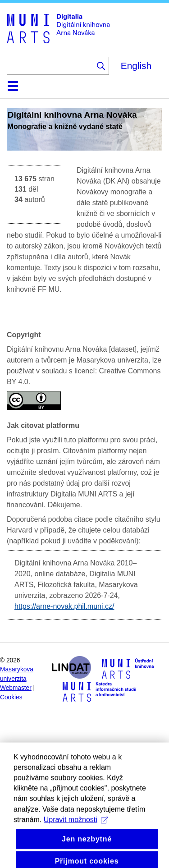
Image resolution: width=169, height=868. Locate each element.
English (136, 66)
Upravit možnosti (76, 831)
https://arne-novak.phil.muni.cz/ (64, 606)
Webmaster (16, 688)
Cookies (11, 697)
